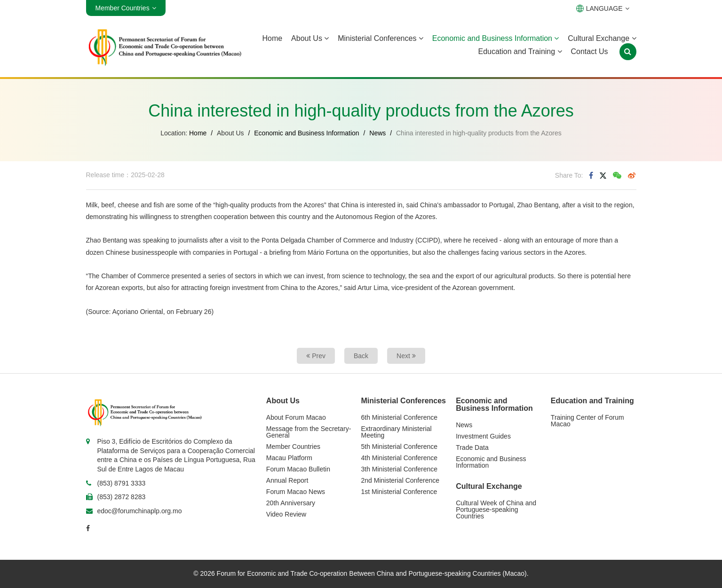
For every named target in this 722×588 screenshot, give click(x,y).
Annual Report (287, 480)
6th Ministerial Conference (400, 417)
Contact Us (589, 51)
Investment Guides (483, 436)
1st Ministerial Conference (399, 492)
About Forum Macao (296, 417)
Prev (316, 356)
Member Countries (293, 447)
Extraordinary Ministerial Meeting (397, 432)
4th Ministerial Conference (400, 458)
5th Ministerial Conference (400, 447)
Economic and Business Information (496, 38)
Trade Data (472, 447)
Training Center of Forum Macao (587, 421)
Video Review (286, 514)
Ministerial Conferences (381, 38)
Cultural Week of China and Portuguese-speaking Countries (496, 510)
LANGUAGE (603, 8)
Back (361, 356)
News (377, 133)
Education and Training (520, 51)
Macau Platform (289, 458)
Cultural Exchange (602, 38)
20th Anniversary (291, 503)
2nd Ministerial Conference (401, 480)
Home (272, 38)
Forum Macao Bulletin (298, 469)
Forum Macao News (296, 492)
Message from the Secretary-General (309, 432)
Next (406, 356)
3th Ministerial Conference (400, 469)
